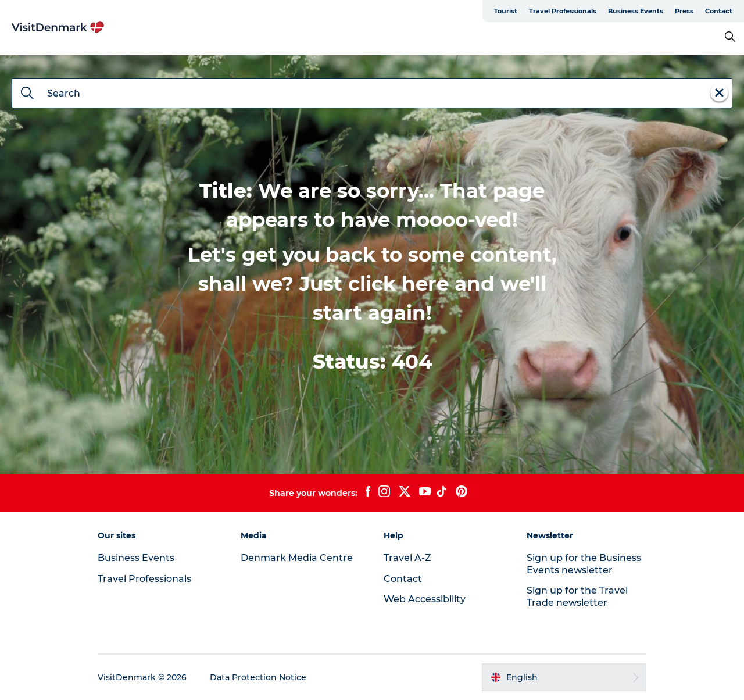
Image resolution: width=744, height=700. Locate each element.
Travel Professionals (563, 11)
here (425, 284)
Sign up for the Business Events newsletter (584, 564)
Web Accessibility (425, 599)
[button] (564, 677)
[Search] (27, 94)
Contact (719, 11)
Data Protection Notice (258, 677)
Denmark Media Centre (297, 558)
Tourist (506, 11)
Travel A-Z (407, 558)
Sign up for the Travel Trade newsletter (577, 597)
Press (684, 11)
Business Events (636, 11)
